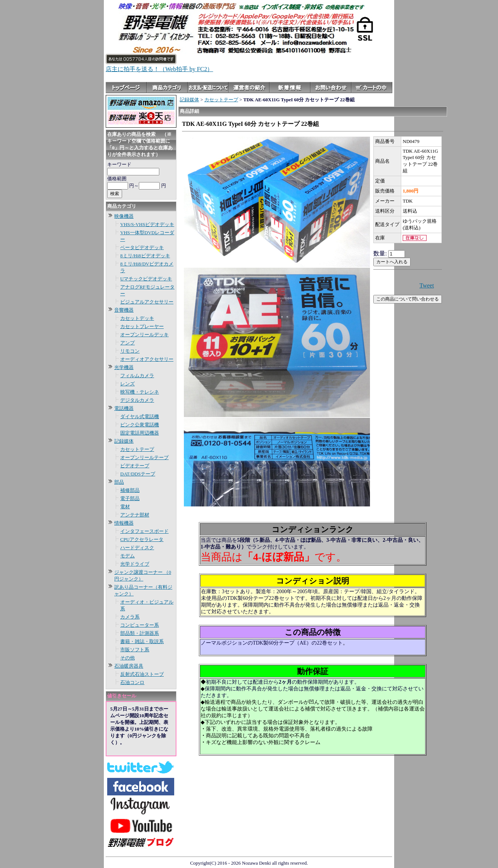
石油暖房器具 (129, 666)
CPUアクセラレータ (142, 539)
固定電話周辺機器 (140, 433)
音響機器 (124, 310)
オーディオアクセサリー (147, 359)
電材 (125, 507)
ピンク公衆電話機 (140, 425)
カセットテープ (137, 449)
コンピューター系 (140, 625)
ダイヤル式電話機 (140, 416)
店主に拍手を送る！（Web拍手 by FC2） (159, 69)
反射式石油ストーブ (142, 674)
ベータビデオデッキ (142, 247)
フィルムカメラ (137, 376)
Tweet (427, 285)
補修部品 (130, 490)
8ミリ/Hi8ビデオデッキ (145, 256)
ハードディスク (137, 548)
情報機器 (124, 523)
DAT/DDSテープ (138, 474)
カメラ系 (130, 617)
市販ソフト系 (135, 650)
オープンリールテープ (144, 457)
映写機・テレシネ (140, 392)
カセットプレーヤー (142, 326)
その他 (127, 658)
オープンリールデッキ (144, 335)
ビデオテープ (135, 466)
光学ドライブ (135, 564)
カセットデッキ (137, 318)
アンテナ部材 (135, 515)
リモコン (130, 351)
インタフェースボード (144, 531)
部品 (119, 482)
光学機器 (124, 367)
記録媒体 (124, 441)
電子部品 (130, 498)
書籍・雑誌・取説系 (142, 641)
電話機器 (124, 408)
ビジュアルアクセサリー (147, 302)
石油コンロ (132, 682)
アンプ (127, 343)
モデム (127, 556)
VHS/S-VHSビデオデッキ (147, 224)
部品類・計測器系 (140, 633)
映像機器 (124, 216)
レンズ (127, 384)
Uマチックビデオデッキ (146, 279)
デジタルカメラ (137, 400)
